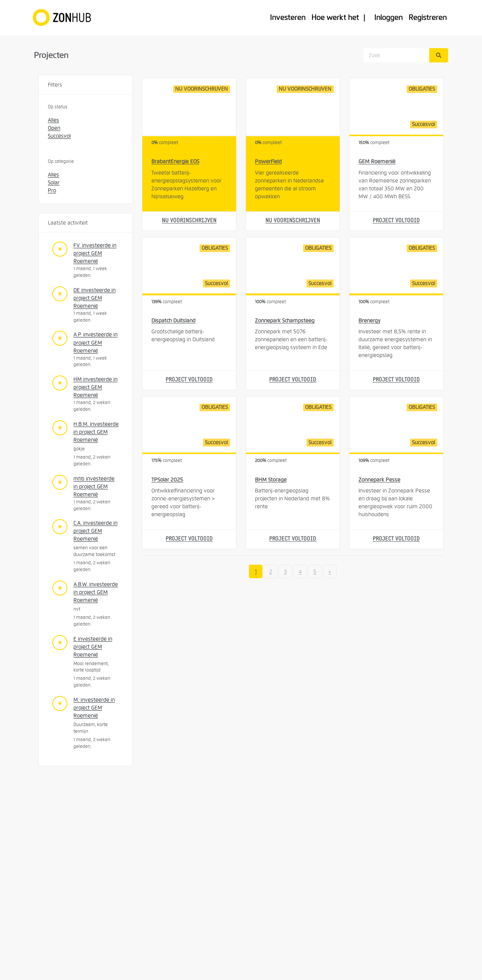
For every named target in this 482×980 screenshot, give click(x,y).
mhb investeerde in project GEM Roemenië (94, 486)
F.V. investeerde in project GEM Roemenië (95, 253)
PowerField (268, 161)
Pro (52, 190)
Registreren (428, 17)
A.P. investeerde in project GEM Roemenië (95, 342)
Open (54, 128)
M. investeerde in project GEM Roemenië (94, 708)
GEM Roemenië (377, 161)
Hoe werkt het (335, 17)
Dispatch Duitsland (173, 321)
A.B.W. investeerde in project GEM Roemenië (96, 592)
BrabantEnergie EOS (175, 161)
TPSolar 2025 (167, 480)
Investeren (288, 17)
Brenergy (369, 321)
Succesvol (59, 136)
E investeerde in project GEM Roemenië (93, 647)
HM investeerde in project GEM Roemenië (95, 387)
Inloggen (388, 17)
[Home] (65, 18)
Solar (54, 182)
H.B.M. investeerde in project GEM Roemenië (96, 432)
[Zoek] (439, 55)
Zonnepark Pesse (379, 480)
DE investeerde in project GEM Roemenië (95, 298)
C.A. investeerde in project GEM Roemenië (95, 531)
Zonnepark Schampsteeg (285, 321)
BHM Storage (271, 480)
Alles (53, 120)
